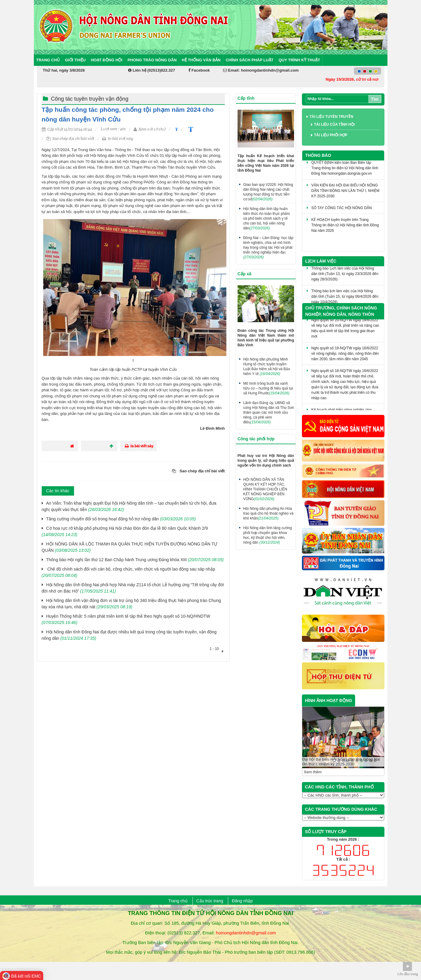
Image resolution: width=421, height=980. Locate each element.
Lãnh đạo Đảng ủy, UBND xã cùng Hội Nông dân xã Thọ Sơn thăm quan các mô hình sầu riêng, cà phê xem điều (269, 412)
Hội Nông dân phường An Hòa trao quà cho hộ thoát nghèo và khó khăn (268, 513)
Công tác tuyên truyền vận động (90, 99)
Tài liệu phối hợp (331, 135)
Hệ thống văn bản (201, 60)
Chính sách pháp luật (250, 60)
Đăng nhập (242, 901)
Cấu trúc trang (210, 901)
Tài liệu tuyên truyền (331, 117)
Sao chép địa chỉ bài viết (70, 139)
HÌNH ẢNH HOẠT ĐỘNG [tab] (329, 700)
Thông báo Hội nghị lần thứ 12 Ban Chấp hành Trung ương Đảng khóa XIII (135, 560)
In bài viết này (118, 139)
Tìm (375, 99)
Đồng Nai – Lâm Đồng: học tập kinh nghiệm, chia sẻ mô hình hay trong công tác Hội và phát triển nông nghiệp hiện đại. (268, 247)
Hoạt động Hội (107, 60)
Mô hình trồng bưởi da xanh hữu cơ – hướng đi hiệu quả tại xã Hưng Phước (268, 388)
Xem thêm (313, 772)
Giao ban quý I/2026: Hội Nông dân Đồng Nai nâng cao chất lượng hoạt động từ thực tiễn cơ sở (268, 192)
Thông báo (318, 155)
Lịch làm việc (321, 261)
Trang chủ (48, 60)
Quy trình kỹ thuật (300, 60)
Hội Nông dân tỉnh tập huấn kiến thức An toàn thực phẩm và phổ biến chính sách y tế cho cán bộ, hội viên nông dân (267, 218)
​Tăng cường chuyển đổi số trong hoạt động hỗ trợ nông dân (121, 519)
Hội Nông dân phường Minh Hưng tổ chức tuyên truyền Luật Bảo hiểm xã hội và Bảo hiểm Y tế (267, 367)
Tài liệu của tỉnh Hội (334, 125)
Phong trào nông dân (152, 60)
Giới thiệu (75, 60)
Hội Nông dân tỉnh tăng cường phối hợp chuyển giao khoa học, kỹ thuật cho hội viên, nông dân (268, 535)
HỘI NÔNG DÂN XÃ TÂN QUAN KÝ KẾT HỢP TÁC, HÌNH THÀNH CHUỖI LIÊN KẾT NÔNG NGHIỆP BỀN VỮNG (265, 489)
